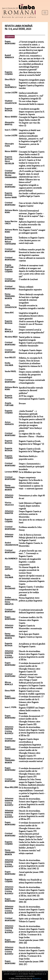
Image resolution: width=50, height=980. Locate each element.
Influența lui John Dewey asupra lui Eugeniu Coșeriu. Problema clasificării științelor (32, 782)
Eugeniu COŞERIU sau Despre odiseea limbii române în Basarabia (32, 711)
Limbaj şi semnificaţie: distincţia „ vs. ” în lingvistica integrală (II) (31, 96)
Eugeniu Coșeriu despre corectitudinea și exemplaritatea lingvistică (30, 742)
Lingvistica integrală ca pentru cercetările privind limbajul (30, 188)
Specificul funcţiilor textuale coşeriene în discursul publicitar (31, 391)
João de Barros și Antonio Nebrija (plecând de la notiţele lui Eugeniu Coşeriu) (32, 538)
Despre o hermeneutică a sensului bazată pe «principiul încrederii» (31, 467)
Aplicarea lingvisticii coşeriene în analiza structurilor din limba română (32, 225)
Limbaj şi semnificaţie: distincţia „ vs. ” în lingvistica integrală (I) (31, 139)
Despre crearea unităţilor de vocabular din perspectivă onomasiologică (31, 375)
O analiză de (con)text (28, 280)
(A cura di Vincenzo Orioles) (31, 324)
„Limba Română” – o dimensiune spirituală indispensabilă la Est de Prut (31, 414)
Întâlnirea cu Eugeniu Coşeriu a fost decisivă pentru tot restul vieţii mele (31, 241)
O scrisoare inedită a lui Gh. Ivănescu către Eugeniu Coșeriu (31, 620)
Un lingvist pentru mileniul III (32, 420)
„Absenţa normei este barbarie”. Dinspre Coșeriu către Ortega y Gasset (30, 677)
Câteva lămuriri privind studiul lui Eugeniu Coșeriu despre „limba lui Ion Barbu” (31, 837)
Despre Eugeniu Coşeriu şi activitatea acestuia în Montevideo (30, 514)
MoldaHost (37, 979)
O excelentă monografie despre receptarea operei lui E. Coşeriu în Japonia (32, 112)
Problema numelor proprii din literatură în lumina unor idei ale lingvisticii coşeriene (32, 253)
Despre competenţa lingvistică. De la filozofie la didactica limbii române (31, 480)
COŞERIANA (10, 37)
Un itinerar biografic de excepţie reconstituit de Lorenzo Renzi (29, 570)
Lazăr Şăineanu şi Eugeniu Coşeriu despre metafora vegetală (30, 506)
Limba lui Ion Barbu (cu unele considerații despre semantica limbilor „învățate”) (31, 845)
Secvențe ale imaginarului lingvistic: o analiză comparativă (30, 562)
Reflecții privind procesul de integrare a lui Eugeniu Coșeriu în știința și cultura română (32, 686)
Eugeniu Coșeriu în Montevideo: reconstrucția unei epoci (30, 629)
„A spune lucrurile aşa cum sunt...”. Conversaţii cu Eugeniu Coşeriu (30, 554)
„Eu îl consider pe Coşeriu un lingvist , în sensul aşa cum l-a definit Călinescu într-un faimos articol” (31, 177)
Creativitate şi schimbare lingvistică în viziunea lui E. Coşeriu (31, 366)
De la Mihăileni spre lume (30, 472)
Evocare (22, 404)
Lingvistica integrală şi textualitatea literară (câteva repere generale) (31, 316)
